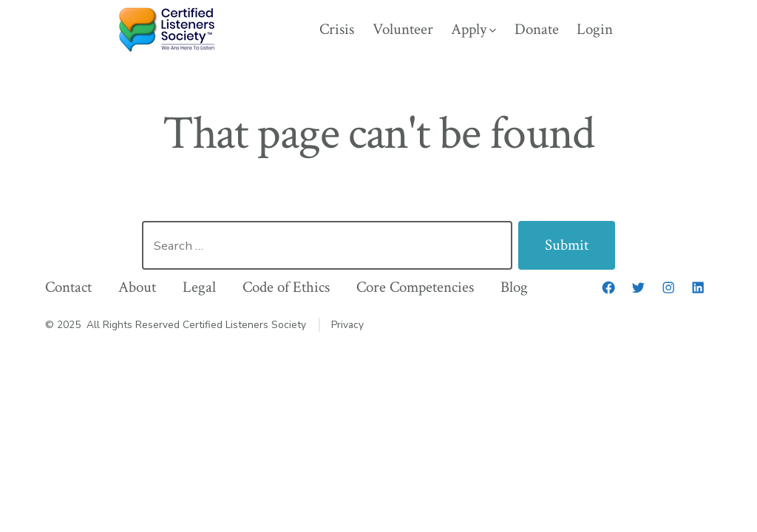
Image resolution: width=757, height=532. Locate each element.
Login (595, 29)
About (137, 287)
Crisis (337, 29)
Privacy (347, 325)
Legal (199, 287)
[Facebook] (608, 287)
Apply (473, 29)
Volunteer (403, 29)
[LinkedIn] (698, 287)
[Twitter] (638, 287)
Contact (68, 287)
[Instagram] (668, 287)
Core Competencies (415, 287)
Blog (514, 287)
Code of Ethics (286, 287)
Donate (537, 29)
